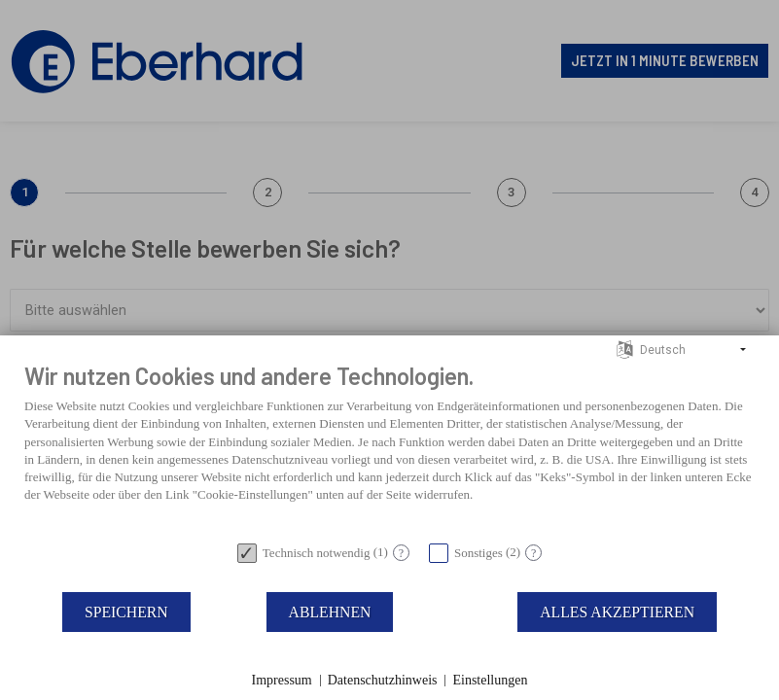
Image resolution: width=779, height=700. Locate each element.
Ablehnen (330, 612)
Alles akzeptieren (617, 612)
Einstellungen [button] (490, 680)
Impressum (282, 680)
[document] (389, 447)
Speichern (126, 612)
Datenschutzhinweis (383, 680)
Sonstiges (478, 553)
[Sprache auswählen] (625, 349)
